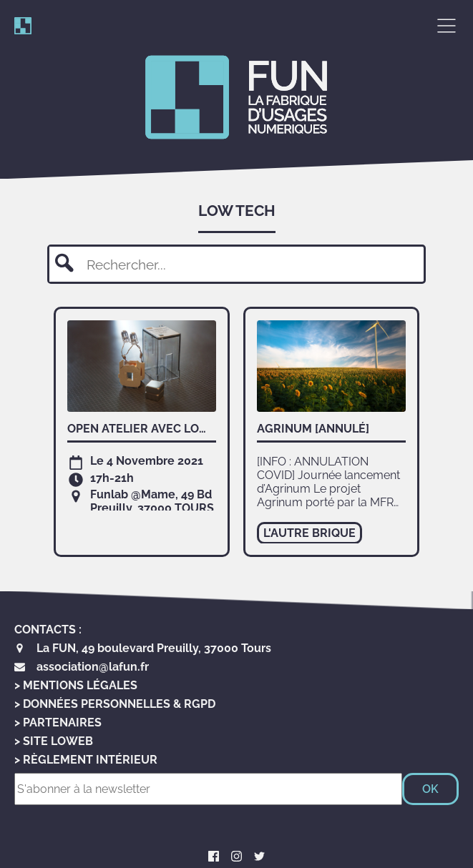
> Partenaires (58, 722)
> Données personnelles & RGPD (115, 704)
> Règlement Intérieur (86, 760)
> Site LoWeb (54, 741)
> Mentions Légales (76, 685)
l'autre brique (309, 533)
